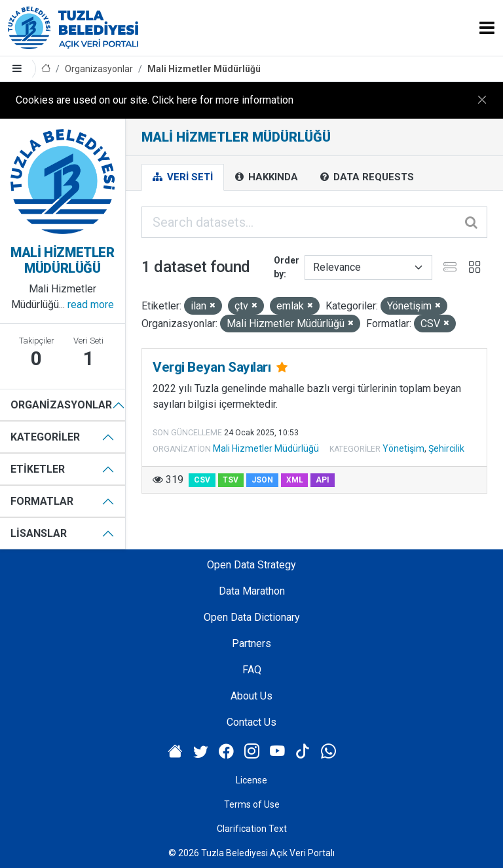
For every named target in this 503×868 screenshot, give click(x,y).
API (323, 480)
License (251, 780)
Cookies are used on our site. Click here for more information (155, 100)
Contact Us (251, 722)
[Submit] (472, 222)
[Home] (46, 69)
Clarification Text (252, 829)
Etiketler (38, 469)
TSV (231, 480)
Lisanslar (39, 533)
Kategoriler (45, 437)
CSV (202, 480)
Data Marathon (252, 591)
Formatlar (42, 501)
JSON (262, 480)
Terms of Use (252, 804)
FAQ (252, 670)
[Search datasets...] (314, 222)
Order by (287, 267)
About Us (251, 696)
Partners (251, 643)
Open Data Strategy (251, 565)
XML (295, 480)
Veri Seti (183, 177)
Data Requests (367, 177)
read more (91, 305)
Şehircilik (446, 448)
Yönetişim (403, 448)
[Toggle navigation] (487, 28)
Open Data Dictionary (252, 617)
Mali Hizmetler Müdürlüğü (204, 69)
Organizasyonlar (99, 69)
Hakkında (267, 177)
